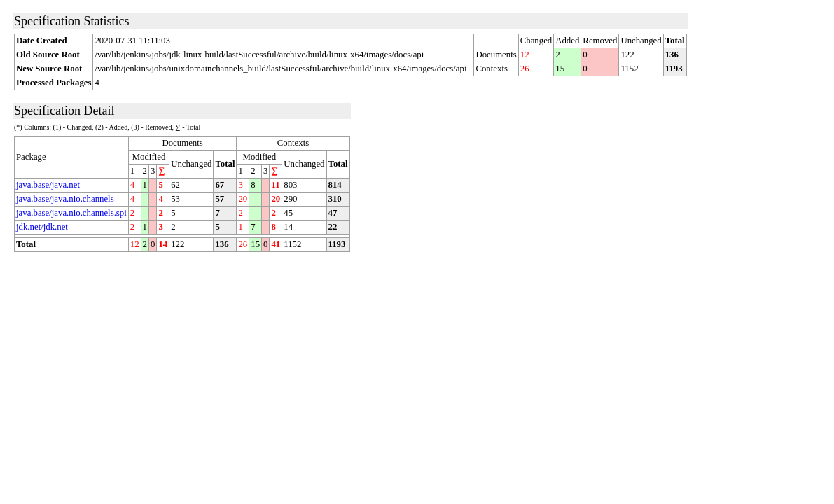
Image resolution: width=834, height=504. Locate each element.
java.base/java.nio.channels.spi (71, 213)
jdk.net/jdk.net (42, 227)
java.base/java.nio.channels (65, 199)
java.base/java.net (48, 185)
